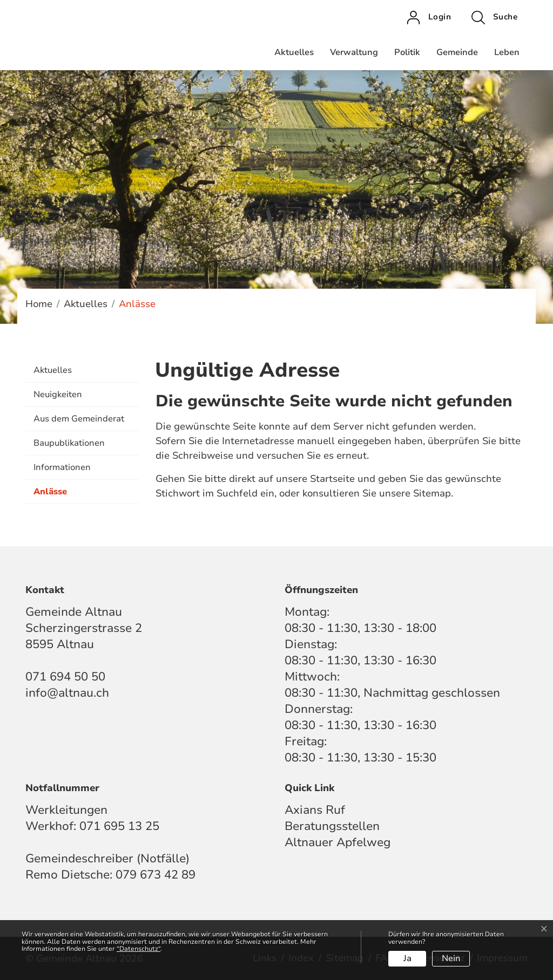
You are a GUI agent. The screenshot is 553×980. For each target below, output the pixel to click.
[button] (494, 17)
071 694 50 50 (65, 677)
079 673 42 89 (156, 875)
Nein (451, 958)
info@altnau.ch (67, 693)
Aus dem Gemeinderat (79, 419)
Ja (407, 958)
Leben (507, 52)
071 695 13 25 (119, 826)
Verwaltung (354, 52)
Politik (407, 52)
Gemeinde (457, 52)
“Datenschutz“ (139, 949)
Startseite (332, 479)
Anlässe (60, 495)
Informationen (62, 467)
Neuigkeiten (58, 394)
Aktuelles (294, 52)
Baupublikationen (69, 443)
